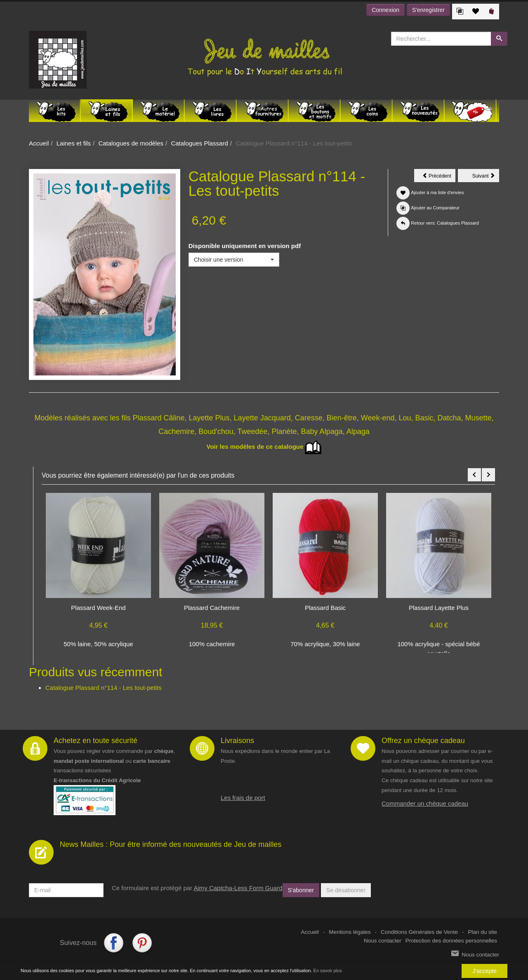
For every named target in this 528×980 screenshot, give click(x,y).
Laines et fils (74, 143)
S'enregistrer (428, 10)
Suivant (486, 177)
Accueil (39, 143)
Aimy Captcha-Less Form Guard (238, 888)
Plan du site (482, 932)
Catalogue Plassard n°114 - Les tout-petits (104, 688)
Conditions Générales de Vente (419, 932)
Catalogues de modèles (131, 143)
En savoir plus (328, 971)
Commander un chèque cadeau (425, 803)
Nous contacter (383, 941)
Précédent (439, 177)
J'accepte (484, 971)
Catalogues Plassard (199, 143)
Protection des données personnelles (451, 941)
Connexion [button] (385, 10)
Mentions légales (350, 932)
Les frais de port (243, 798)
